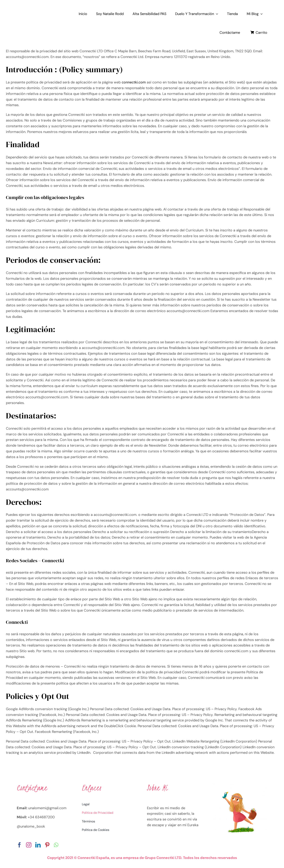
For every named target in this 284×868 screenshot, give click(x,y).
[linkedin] (38, 845)
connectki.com (134, 82)
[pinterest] (47, 845)
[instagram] (29, 845)
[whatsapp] (56, 845)
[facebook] (19, 845)
